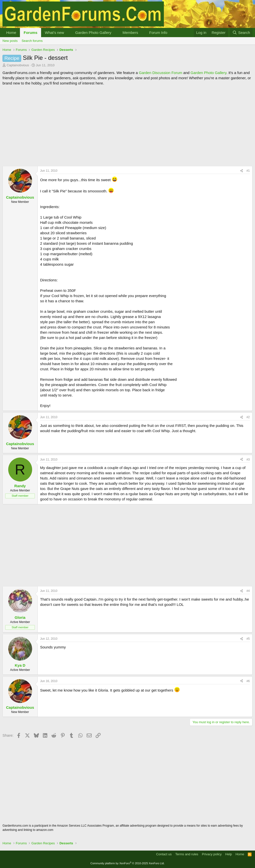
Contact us (164, 854)
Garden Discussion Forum (160, 73)
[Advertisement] (127, 126)
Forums (31, 33)
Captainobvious (18, 65)
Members (130, 33)
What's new (54, 33)
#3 (248, 460)
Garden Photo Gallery (93, 33)
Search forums (32, 41)
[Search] (241, 33)
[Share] (242, 171)
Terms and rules (187, 854)
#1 (248, 171)
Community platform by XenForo (127, 863)
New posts (10, 41)
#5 (248, 639)
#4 (248, 591)
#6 (248, 681)
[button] (68, 33)
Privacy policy (212, 854)
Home (11, 33)
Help (229, 854)
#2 (248, 417)
